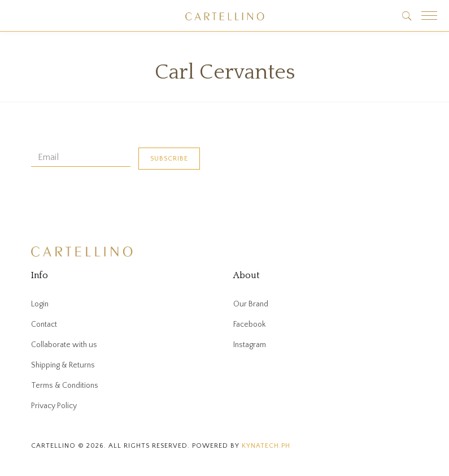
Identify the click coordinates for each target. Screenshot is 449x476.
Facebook (249, 324)
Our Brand (251, 304)
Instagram (250, 345)
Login (40, 304)
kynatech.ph (266, 446)
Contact (44, 324)
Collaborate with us (64, 345)
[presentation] (117, 203)
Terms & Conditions (65, 386)
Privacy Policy (54, 406)
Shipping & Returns (63, 365)
